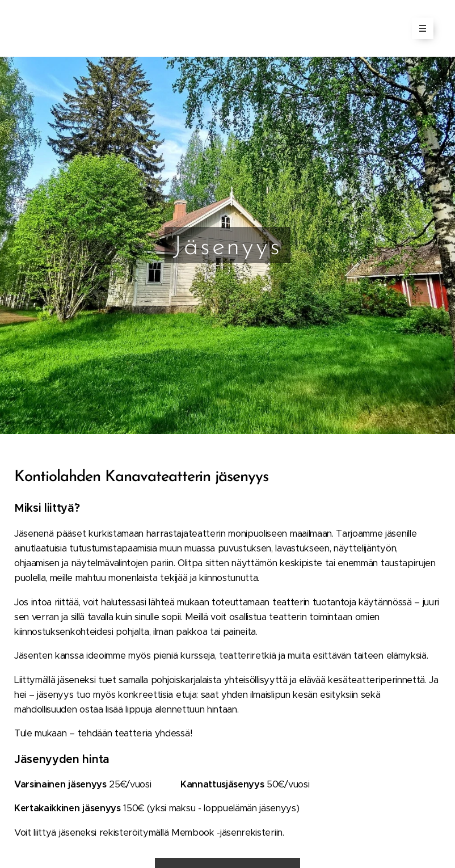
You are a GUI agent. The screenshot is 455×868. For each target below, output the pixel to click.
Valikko (419, 28)
